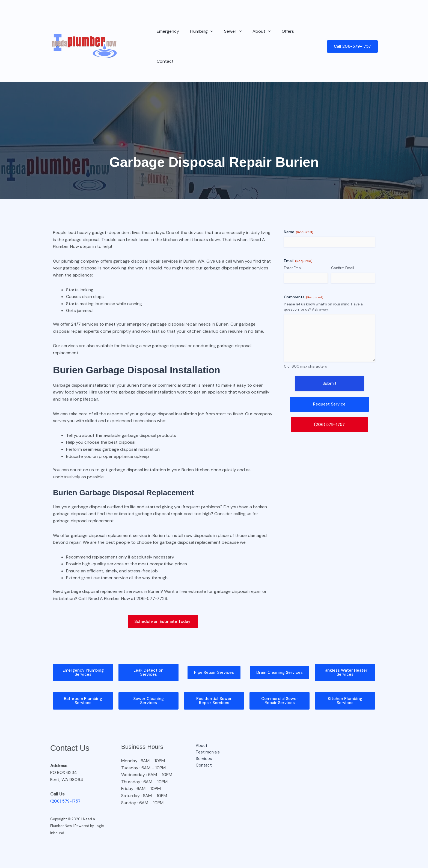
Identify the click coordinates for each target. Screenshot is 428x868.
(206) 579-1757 (66, 777)
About (254, 34)
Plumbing (198, 34)
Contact (301, 33)
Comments (304, 271)
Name (299, 206)
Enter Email (293, 242)
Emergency (167, 33)
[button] (207, 34)
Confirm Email (343, 242)
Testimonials (205, 728)
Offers (278, 33)
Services (200, 735)
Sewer (228, 34)
